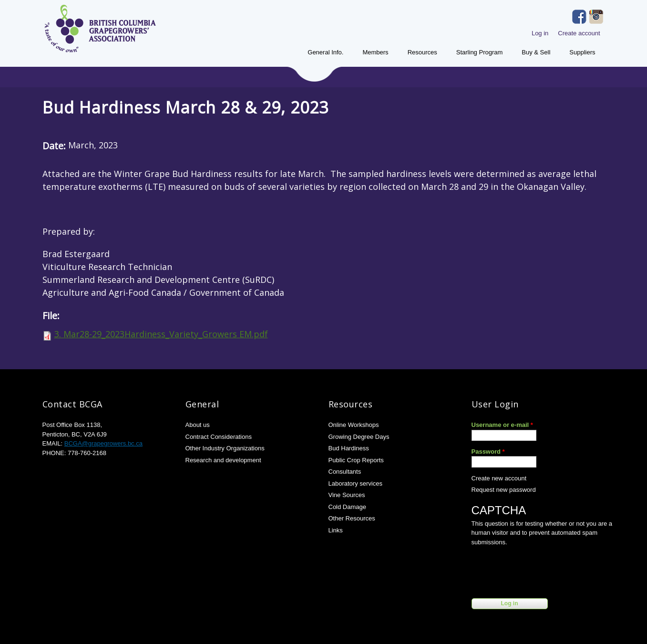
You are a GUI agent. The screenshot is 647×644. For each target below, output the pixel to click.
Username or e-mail (502, 425)
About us (198, 425)
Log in (540, 33)
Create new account (499, 478)
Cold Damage (348, 507)
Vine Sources (347, 495)
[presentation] (544, 570)
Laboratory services (355, 483)
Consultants (345, 472)
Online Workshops (354, 425)
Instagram (596, 17)
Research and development (223, 460)
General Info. (325, 52)
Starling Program (480, 52)
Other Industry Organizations (225, 448)
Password (488, 452)
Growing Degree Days (359, 437)
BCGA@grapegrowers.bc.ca (103, 443)
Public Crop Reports (356, 460)
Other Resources (352, 518)
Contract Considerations (219, 437)
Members (375, 52)
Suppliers (582, 52)
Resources (422, 52)
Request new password (504, 490)
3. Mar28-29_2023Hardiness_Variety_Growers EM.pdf (161, 334)
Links (336, 530)
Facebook (579, 17)
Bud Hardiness (349, 448)
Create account (579, 33)
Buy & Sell (536, 52)
